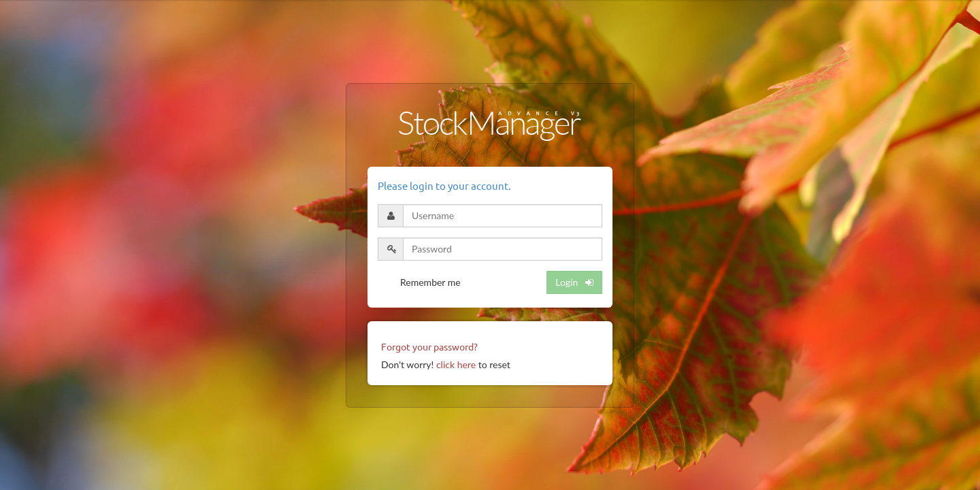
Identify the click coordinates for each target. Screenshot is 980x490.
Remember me (430, 282)
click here (456, 364)
